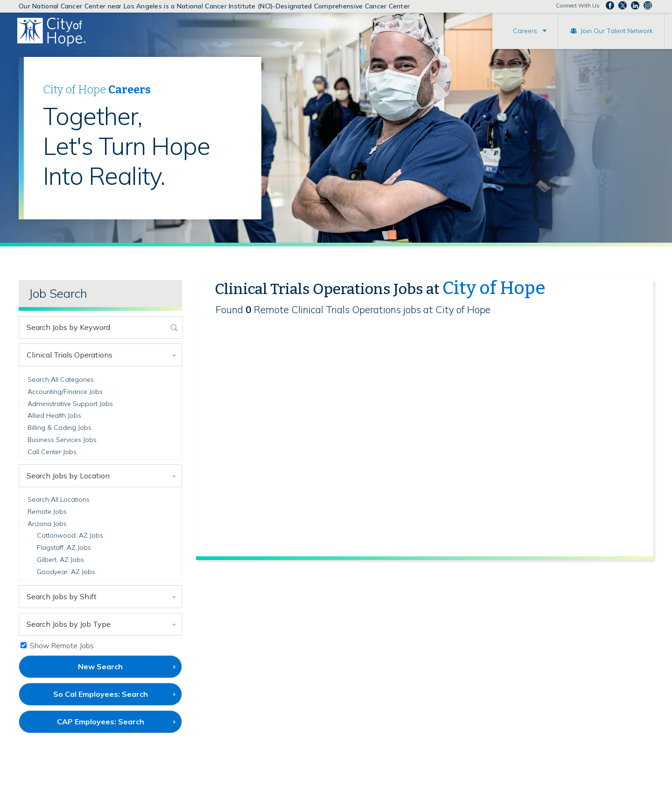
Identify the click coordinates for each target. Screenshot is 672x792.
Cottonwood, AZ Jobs (70, 535)
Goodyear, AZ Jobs (66, 572)
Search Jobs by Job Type (69, 624)
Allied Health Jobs (54, 415)
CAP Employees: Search (116, 725)
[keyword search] (93, 328)
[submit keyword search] (174, 328)
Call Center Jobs (52, 452)
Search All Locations (59, 499)
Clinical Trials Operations (70, 355)
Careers (525, 31)
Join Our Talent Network (617, 31)
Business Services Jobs (62, 440)
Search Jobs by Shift (62, 596)
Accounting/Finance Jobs (65, 392)
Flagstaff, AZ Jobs (64, 547)
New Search (100, 666)
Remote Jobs (47, 512)
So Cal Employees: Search (116, 697)
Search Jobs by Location (68, 476)
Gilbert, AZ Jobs (60, 560)
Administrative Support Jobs (70, 404)
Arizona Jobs (47, 524)
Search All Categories (61, 379)
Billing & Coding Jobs (59, 428)
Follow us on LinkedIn (635, 6)
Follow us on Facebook (610, 6)
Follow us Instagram (648, 6)
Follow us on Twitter (623, 6)
